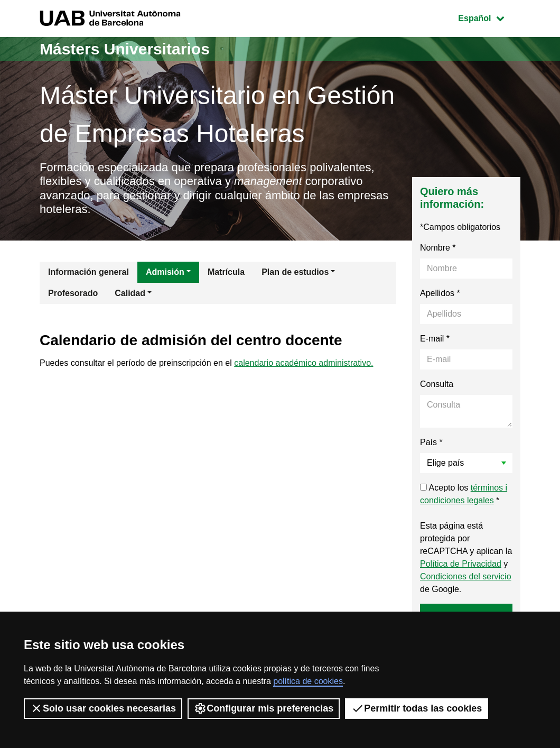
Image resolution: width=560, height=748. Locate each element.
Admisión (165, 272)
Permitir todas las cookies (417, 708)
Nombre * (438, 248)
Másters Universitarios (125, 49)
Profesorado (73, 293)
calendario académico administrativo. (304, 363)
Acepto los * (464, 494)
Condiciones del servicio (466, 576)
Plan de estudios (295, 272)
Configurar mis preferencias (264, 708)
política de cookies (308, 681)
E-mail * (435, 339)
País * (431, 442)
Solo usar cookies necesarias (103, 708)
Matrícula (226, 272)
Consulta (437, 384)
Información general (88, 272)
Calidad (130, 293)
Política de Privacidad (461, 564)
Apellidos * (440, 293)
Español (489, 17)
